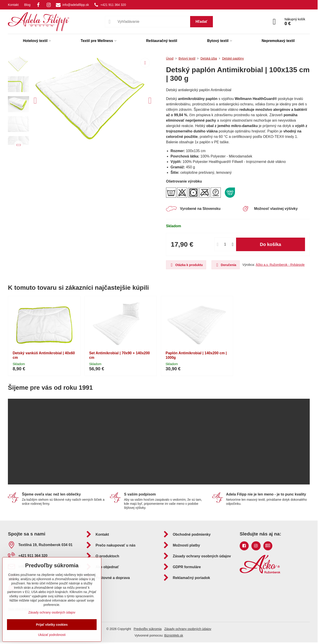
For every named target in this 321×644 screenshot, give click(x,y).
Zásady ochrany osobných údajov (188, 629)
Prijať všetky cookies (52, 625)
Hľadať (201, 22)
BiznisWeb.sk (174, 635)
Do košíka (270, 244)
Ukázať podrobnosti (52, 635)
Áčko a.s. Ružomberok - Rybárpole (280, 265)
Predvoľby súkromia (148, 629)
